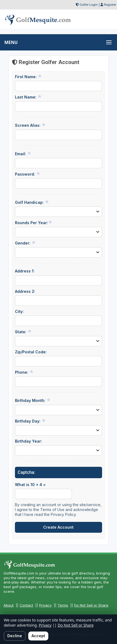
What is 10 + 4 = (30, 485)
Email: (23, 154)
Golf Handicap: (32, 202)
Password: (28, 174)
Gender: (25, 243)
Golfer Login (89, 5)
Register (110, 5)
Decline (15, 636)
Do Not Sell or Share (91, 605)
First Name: (28, 77)
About (9, 605)
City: (19, 311)
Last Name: (28, 97)
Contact (26, 605)
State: (23, 332)
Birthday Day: (30, 421)
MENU (11, 42)
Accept (38, 636)
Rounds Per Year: (34, 223)
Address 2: (25, 291)
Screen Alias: (30, 125)
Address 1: (25, 271)
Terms (63, 605)
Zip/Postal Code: (31, 352)
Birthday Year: (29, 441)
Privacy (45, 605)
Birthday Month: (33, 400)
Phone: (24, 372)
